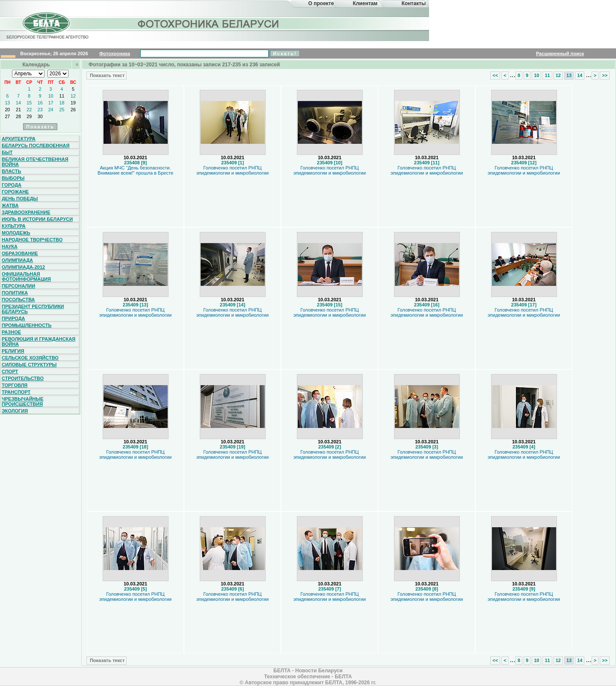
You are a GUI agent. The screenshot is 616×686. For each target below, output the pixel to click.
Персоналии (18, 286)
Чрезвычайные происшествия (23, 401)
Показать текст (107, 75)
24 (51, 110)
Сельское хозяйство (30, 358)
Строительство (23, 378)
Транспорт (16, 392)
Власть (11, 171)
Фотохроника (115, 53)
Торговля (15, 385)
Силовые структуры (29, 365)
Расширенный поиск (560, 53)
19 (73, 103)
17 (51, 103)
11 (62, 96)
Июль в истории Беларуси (37, 219)
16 (40, 103)
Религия (13, 351)
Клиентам (365, 3)
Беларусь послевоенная (36, 146)
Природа (13, 318)
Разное (11, 332)
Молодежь (16, 233)
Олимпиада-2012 (23, 267)
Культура (14, 226)
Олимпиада (17, 260)
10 (51, 96)
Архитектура (19, 139)
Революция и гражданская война (38, 342)
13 (7, 103)
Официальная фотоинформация (26, 276)
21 (18, 110)
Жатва (10, 205)
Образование (20, 253)
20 (7, 110)
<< (495, 75)
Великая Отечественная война (35, 162)
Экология (15, 411)
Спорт (10, 371)
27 (7, 116)
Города (12, 185)
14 (18, 103)
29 (29, 116)
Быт (7, 152)
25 (62, 110)
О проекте (321, 3)
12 (73, 96)
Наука (10, 246)
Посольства (18, 300)
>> (605, 75)
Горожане (15, 192)
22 (29, 110)
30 (40, 116)
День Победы (20, 199)
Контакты (414, 3)
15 (29, 103)
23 (40, 110)
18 (62, 103)
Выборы (13, 178)
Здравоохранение (26, 212)
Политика (15, 293)
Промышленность (27, 325)
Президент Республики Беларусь (33, 309)
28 (18, 116)
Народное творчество (32, 240)
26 (73, 110)
